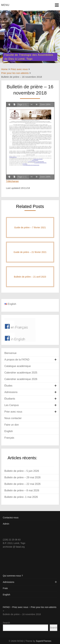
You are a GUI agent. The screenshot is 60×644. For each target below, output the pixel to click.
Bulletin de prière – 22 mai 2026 (23, 484)
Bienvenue (11, 353)
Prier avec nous (13, 412)
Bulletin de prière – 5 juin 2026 (22, 471)
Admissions (11, 392)
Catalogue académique (18, 366)
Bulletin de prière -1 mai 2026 (21, 497)
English (9, 431)
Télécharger (12, 181)
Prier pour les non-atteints (15, 73)
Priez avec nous (19, 69)
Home (4, 69)
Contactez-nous (11, 518)
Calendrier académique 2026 (21, 379)
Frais (5, 588)
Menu (5, 5)
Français (9, 438)
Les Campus (12, 405)
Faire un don (12, 425)
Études (8, 386)
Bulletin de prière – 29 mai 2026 (23, 477)
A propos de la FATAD (17, 360)
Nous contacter (13, 418)
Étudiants (10, 399)
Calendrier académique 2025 (21, 373)
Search (6, 623)
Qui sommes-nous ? (13, 576)
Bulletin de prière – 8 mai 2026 (22, 490)
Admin (6, 524)
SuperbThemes (44, 641)
